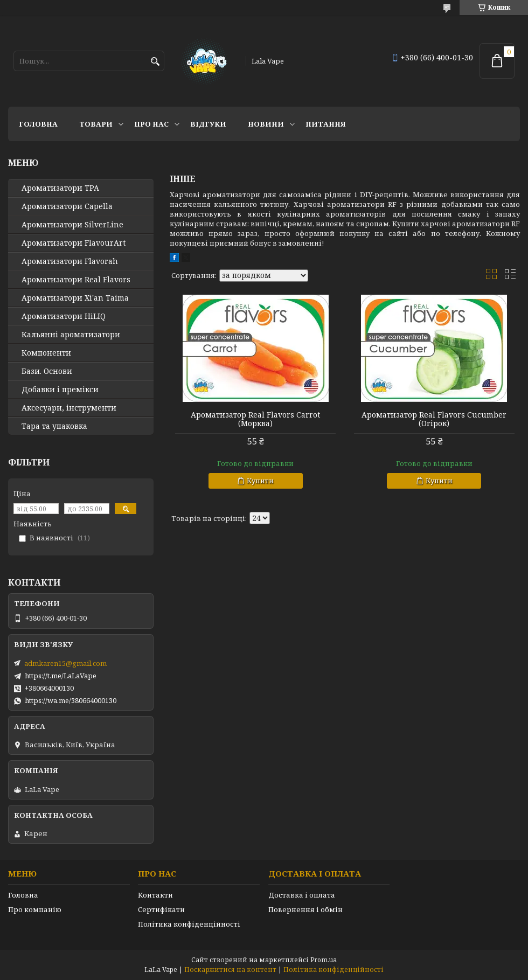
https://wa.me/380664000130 (71, 700)
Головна (38, 124)
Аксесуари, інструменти (69, 408)
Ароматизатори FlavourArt (74, 243)
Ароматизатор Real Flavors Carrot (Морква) (255, 419)
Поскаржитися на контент (230, 969)
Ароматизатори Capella (67, 206)
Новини (266, 124)
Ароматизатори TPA (60, 188)
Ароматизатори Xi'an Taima (75, 298)
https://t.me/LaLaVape (61, 676)
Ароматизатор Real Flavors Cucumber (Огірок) (434, 419)
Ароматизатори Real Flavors (76, 280)
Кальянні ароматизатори (71, 335)
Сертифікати (161, 909)
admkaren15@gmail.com (65, 663)
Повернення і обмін (305, 909)
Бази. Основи (47, 371)
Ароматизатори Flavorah (70, 261)
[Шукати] (155, 62)
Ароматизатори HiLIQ (64, 316)
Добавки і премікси (60, 390)
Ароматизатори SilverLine (72, 225)
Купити (260, 481)
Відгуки (208, 124)
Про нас (151, 124)
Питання (326, 124)
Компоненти (46, 353)
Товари (96, 124)
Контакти (155, 895)
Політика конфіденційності (189, 924)
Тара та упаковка (54, 426)
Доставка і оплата (302, 895)
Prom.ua (324, 960)
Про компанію (35, 909)
